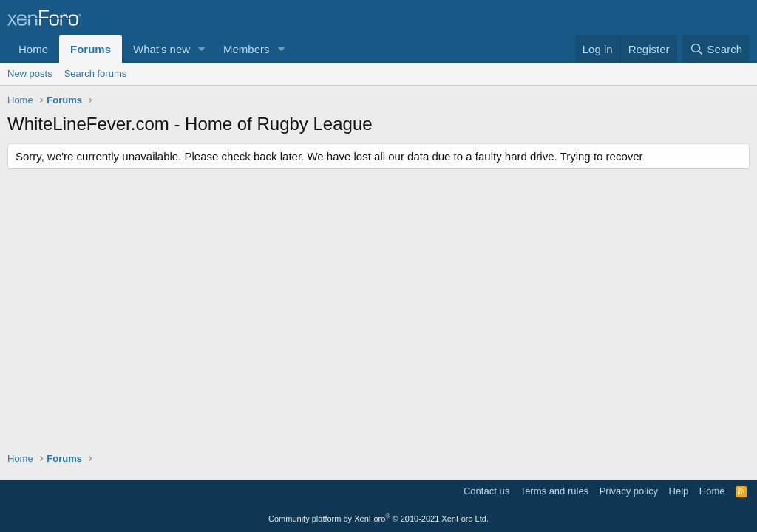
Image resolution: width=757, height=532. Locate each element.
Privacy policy (629, 491)
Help (679, 491)
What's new (162, 49)
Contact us (486, 491)
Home (33, 49)
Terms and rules (554, 491)
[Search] (716, 49)
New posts (30, 74)
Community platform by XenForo (378, 519)
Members (247, 49)
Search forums (96, 74)
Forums (91, 49)
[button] (202, 49)
